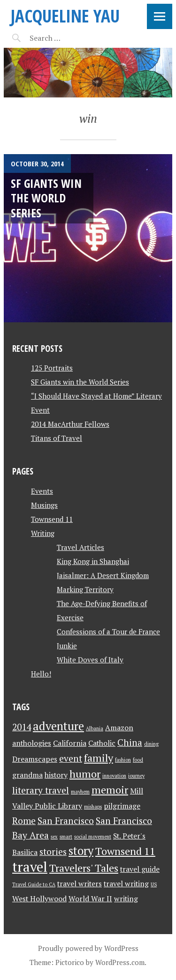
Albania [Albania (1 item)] (95, 728)
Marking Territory (85, 589)
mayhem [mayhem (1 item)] (80, 792)
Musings (44, 505)
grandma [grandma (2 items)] (27, 775)
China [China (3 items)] (130, 742)
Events (42, 491)
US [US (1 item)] (154, 884)
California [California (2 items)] (70, 743)
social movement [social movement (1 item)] (93, 837)
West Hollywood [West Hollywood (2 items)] (39, 899)
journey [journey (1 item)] (136, 776)
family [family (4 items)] (99, 758)
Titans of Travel (57, 438)
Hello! (41, 674)
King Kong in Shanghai (93, 561)
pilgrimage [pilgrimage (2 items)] (122, 806)
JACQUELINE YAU (65, 16)
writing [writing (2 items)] (126, 899)
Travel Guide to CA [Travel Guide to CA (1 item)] (34, 884)
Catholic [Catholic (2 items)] (102, 743)
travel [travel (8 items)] (30, 867)
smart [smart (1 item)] (66, 837)
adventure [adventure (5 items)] (58, 726)
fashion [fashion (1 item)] (123, 760)
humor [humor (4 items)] (85, 774)
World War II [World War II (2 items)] (90, 899)
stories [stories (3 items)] (53, 852)
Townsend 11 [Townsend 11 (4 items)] (125, 851)
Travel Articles (80, 547)
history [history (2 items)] (56, 775)
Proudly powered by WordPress (88, 948)
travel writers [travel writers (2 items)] (80, 884)
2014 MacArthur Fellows (70, 424)
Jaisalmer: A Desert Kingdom (103, 575)
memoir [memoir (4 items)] (110, 790)
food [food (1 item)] (138, 760)
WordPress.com (120, 962)
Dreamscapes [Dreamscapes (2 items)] (35, 759)
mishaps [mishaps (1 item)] (93, 807)
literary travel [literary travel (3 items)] (41, 790)
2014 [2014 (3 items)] (22, 727)
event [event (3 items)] (71, 758)
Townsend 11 (52, 519)
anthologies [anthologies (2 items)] (32, 743)
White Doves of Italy (90, 660)
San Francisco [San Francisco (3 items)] (66, 821)
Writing (43, 533)
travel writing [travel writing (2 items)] (126, 884)
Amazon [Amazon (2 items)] (119, 728)
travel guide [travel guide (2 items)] (140, 869)
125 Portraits (52, 368)
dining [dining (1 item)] (151, 744)
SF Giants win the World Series (46, 198)
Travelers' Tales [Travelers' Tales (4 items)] (84, 868)
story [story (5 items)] (81, 851)
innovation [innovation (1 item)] (114, 776)
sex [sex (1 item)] (54, 837)
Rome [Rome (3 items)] (24, 821)
